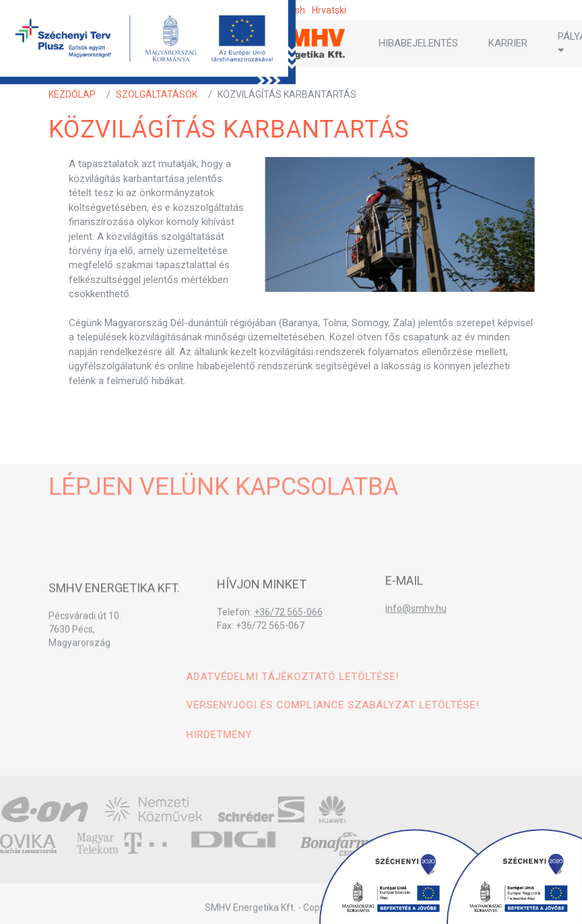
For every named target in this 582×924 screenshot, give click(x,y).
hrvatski (329, 10)
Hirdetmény (362, 735)
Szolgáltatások (157, 94)
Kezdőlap (72, 94)
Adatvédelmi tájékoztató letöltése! (436, 677)
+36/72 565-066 (288, 629)
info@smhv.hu (416, 622)
